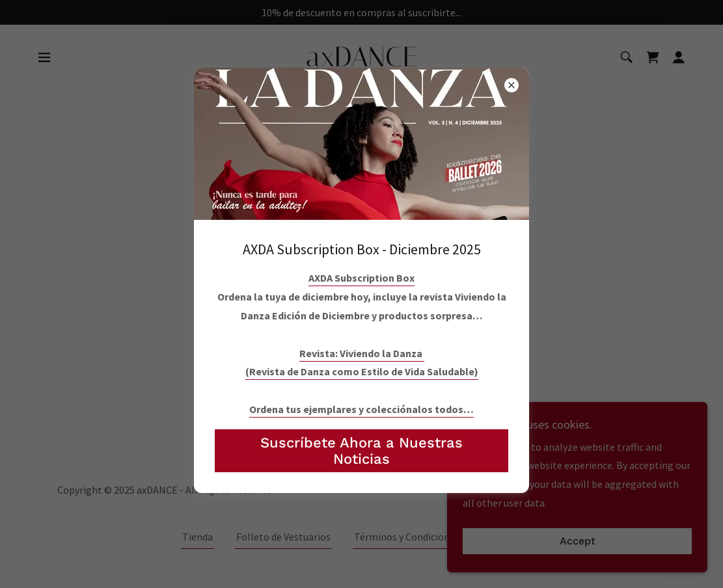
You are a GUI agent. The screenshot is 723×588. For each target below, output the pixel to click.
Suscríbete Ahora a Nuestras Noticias (361, 451)
